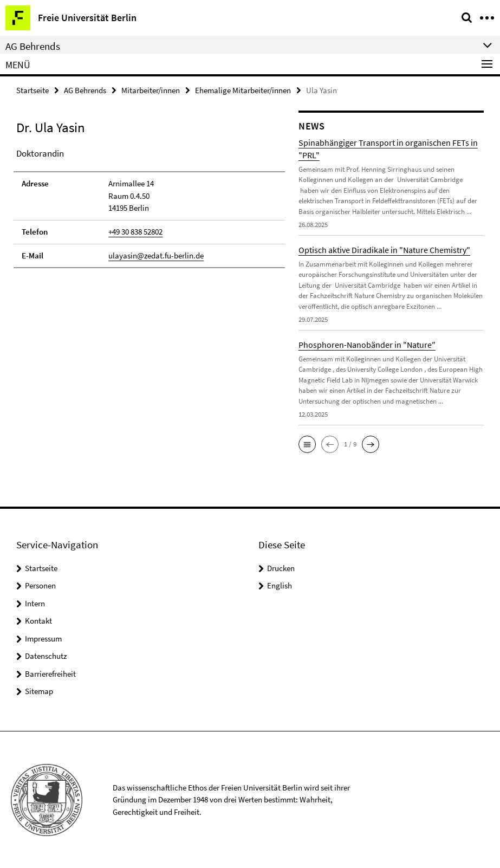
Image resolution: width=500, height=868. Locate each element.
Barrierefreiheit (50, 674)
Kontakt (38, 621)
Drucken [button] (281, 568)
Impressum (43, 639)
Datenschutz (46, 656)
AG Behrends (85, 90)
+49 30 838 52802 (135, 232)
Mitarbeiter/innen (151, 90)
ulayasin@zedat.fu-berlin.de (156, 255)
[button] (307, 444)
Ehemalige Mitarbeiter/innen (243, 90)
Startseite (33, 90)
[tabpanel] (149, 208)
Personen (40, 585)
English (280, 585)
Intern (35, 603)
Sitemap (39, 691)
